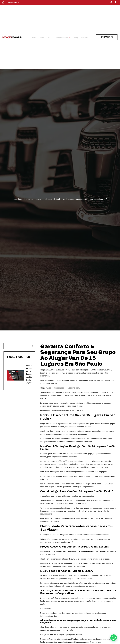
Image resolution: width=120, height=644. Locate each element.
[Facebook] (116, 2)
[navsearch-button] (19, 346)
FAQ (50, 37)
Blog (77, 37)
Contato (86, 37)
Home (34, 37)
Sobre (42, 37)
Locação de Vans (63, 37)
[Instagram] (111, 2)
